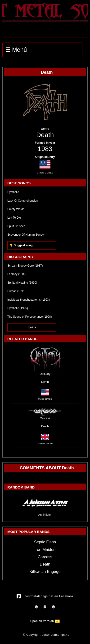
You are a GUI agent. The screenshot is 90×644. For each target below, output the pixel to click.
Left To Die (14, 218)
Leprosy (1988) (17, 274)
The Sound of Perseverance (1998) (29, 317)
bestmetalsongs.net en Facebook (45, 596)
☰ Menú (16, 50)
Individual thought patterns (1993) (29, 300)
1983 (45, 149)
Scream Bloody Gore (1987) (25, 266)
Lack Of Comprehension (23, 201)
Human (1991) (16, 291)
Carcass (45, 557)
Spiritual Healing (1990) (22, 283)
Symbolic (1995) (18, 308)
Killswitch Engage (45, 572)
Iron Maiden (45, 550)
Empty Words (16, 209)
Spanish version (45, 621)
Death (45, 135)
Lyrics (32, 327)
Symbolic (13, 192)
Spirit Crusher (16, 226)
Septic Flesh (45, 542)
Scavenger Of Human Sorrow (26, 235)
